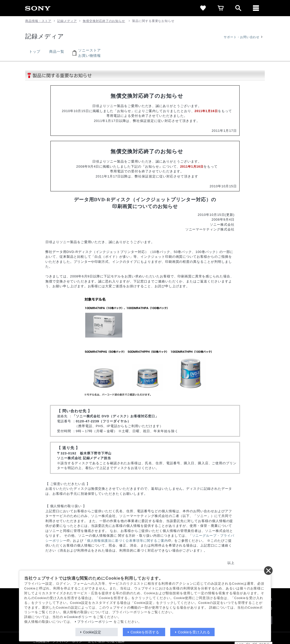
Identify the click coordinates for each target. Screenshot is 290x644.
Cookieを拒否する (145, 632)
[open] (238, 8)
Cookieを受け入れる (194, 632)
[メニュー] (256, 8)
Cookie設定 (92, 632)
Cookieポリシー (79, 617)
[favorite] (203, 8)
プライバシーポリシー (95, 622)
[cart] (221, 8)
